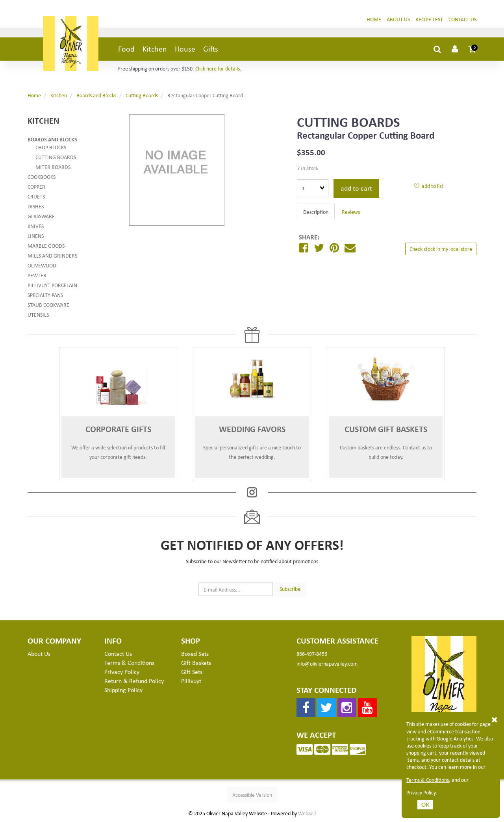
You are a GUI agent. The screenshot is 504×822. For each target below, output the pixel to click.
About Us (398, 19)
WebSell (307, 813)
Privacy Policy (421, 792)
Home (374, 19)
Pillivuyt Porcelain (52, 285)
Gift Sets (192, 672)
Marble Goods (46, 246)
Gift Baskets (196, 662)
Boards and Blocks (96, 95)
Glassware (41, 216)
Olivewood (42, 265)
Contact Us (462, 19)
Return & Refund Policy (134, 681)
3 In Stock (308, 168)
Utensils (38, 315)
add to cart (356, 188)
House (185, 49)
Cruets (36, 196)
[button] (472, 49)
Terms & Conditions (428, 780)
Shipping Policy (123, 690)
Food (126, 49)
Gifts (211, 49)
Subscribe (290, 589)
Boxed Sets (195, 653)
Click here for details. (218, 68)
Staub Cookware (48, 305)
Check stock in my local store (441, 249)
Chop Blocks (51, 147)
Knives (36, 226)
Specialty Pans (45, 295)
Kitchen (155, 49)
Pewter (37, 275)
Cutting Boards (142, 95)
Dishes (36, 206)
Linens (36, 236)
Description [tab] (316, 212)
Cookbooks (42, 177)
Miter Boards (53, 167)
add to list (429, 186)
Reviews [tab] (351, 212)
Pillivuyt (191, 681)
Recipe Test (429, 19)
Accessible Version (252, 795)
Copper (36, 186)
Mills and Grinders (52, 255)
